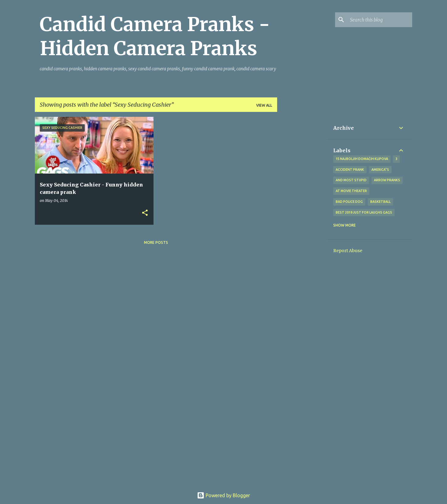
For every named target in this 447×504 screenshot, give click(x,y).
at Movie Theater (351, 191)
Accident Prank (350, 170)
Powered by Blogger (223, 495)
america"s (380, 170)
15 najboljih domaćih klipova (362, 159)
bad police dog (349, 202)
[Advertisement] (301, 209)
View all (264, 105)
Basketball (380, 202)
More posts (156, 242)
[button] (145, 213)
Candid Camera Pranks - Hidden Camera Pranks (155, 36)
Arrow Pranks (387, 180)
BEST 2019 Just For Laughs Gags (364, 212)
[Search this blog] (380, 20)
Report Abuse (348, 251)
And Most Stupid (351, 180)
